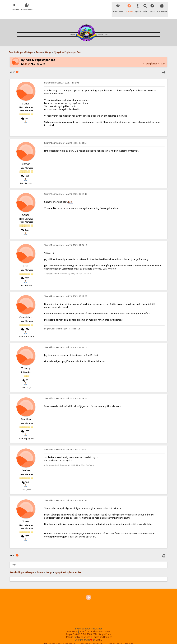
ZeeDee (26, 464)
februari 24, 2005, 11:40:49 (66, 495)
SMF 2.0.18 (72, 626)
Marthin (26, 413)
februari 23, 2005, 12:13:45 (66, 188)
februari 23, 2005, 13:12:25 (66, 290)
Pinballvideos (115, 638)
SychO (99, 634)
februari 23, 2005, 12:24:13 (66, 239)
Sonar (26, 58)
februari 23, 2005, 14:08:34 (66, 393)
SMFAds (69, 631)
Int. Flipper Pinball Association (60, 638)
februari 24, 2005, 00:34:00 (66, 444)
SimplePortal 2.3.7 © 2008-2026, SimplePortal (88, 628)
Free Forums (84, 631)
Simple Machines (102, 626)
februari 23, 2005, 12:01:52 (66, 137)
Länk (71, 196)
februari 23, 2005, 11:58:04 (62, 77)
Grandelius (26, 311)
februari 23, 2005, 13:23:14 (66, 341)
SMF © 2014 (86, 626)
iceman (26, 158)
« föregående (150, 58)
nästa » (162, 58)
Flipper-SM (99, 638)
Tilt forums (84, 638)
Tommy (26, 362)
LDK (26, 260)
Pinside (129, 638)
